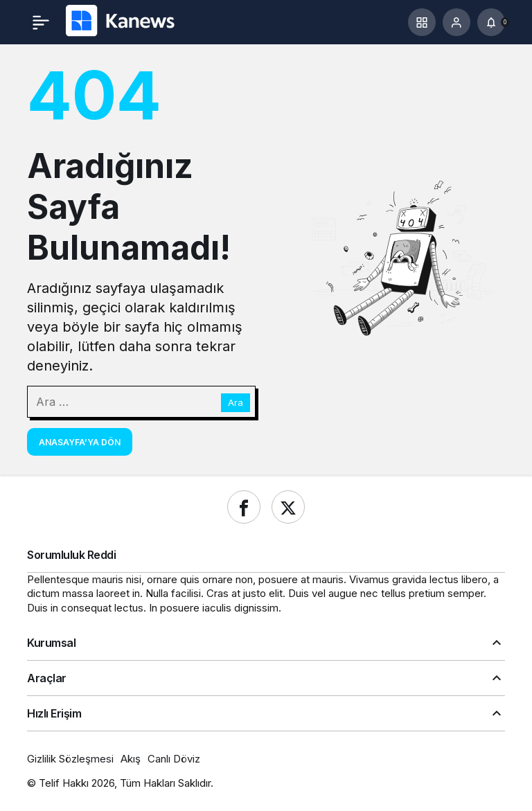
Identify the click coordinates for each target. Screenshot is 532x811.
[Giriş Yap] (456, 22)
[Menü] (41, 22)
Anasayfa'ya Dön (80, 442)
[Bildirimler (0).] (491, 22)
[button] (422, 22)
